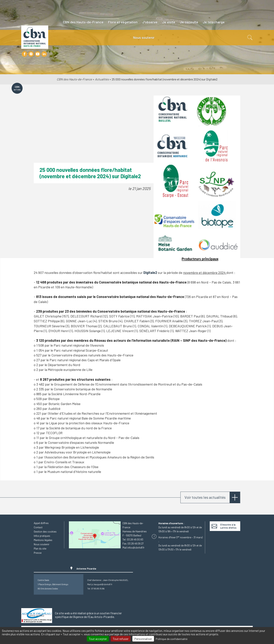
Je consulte (189, 22)
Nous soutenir (144, 37)
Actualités (102, 79)
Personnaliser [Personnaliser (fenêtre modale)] (143, 639)
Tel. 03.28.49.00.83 (133, 539)
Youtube (38, 54)
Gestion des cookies (45, 532)
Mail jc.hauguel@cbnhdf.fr (100, 584)
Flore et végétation (123, 22)
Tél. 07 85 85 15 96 (96, 589)
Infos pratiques (42, 536)
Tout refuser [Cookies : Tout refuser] (121, 639)
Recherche (249, 38)
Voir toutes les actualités (205, 497)
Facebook (25, 54)
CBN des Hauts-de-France (83, 22)
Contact (38, 527)
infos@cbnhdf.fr (136, 548)
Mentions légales (43, 540)
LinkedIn (44, 54)
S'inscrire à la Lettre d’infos (228, 526)
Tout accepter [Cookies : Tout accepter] (98, 639)
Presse (38, 553)
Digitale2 (150, 273)
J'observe (150, 22)
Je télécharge (214, 22)
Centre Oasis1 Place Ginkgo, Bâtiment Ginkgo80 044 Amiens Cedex (53, 584)
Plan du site (40, 549)
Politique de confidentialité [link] (172, 639)
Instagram (31, 54)
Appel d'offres (41, 523)
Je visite (169, 22)
